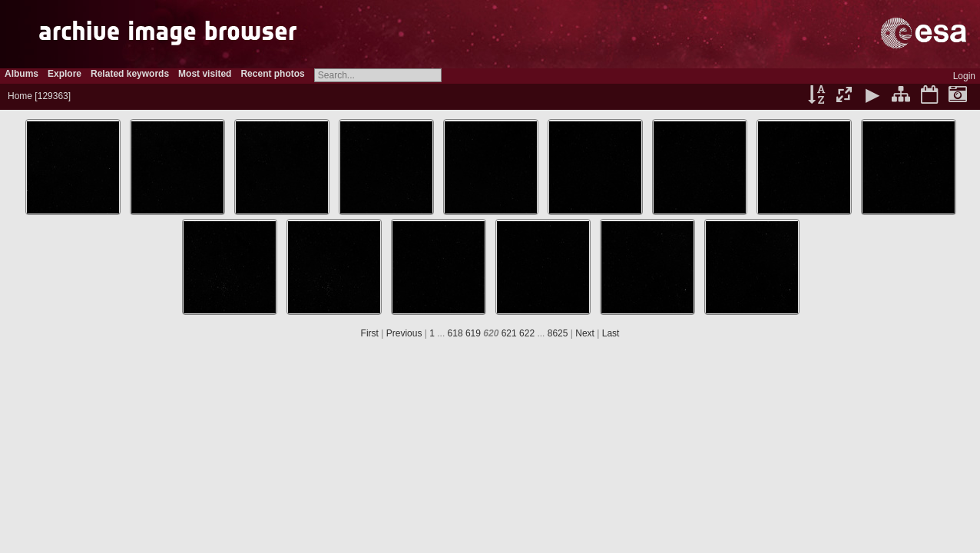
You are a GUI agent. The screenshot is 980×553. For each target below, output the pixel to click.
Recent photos (272, 74)
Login (964, 76)
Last (611, 333)
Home (20, 96)
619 (473, 333)
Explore (65, 74)
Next (585, 333)
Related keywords (130, 74)
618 (455, 333)
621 (509, 333)
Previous (404, 333)
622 (527, 333)
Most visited (205, 74)
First (370, 333)
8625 (558, 333)
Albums (22, 74)
